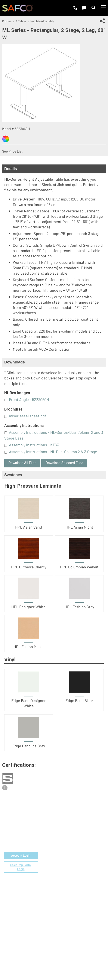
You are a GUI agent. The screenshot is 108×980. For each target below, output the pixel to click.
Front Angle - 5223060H (29, 399)
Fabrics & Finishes (76, 842)
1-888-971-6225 (21, 835)
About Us (70, 893)
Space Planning (74, 851)
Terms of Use (22, 958)
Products (8, 21)
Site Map (96, 958)
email (25, 831)
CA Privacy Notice (73, 958)
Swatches (13, 475)
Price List (70, 837)
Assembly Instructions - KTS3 (34, 445)
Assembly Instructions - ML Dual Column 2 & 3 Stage (53, 452)
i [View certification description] (5, 788)
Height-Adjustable (42, 21)
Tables (22, 21)
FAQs (66, 871)
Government (72, 832)
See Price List (12, 151)
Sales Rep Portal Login (21, 867)
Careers (69, 898)
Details (11, 169)
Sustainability (73, 912)
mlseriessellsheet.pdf (27, 416)
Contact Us (71, 903)
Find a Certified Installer (81, 856)
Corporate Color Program (81, 847)
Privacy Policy (46, 958)
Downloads (15, 362)
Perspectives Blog (76, 907)
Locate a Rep (72, 861)
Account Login (21, 855)
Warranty (69, 866)
